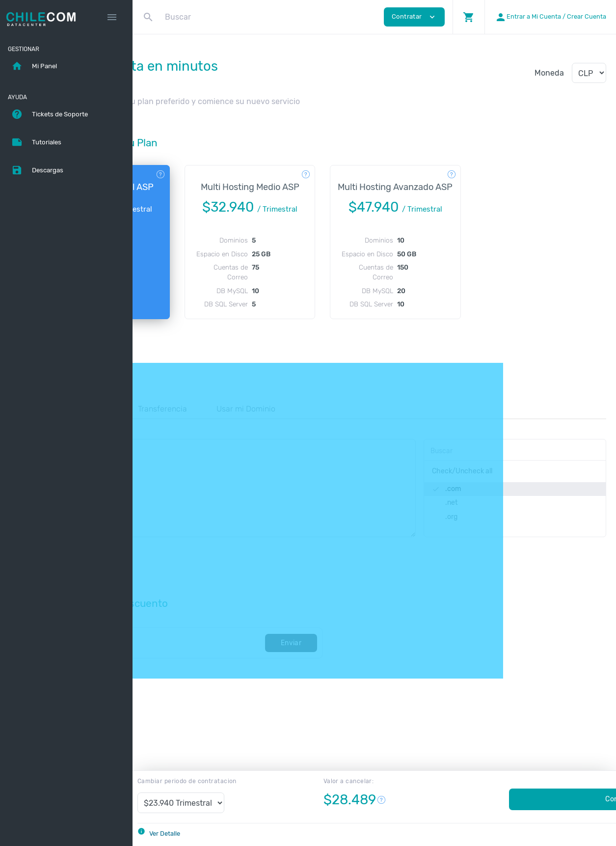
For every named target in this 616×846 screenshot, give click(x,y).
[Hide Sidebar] (112, 17)
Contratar (527, 799)
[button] (469, 17)
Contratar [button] (414, 17)
